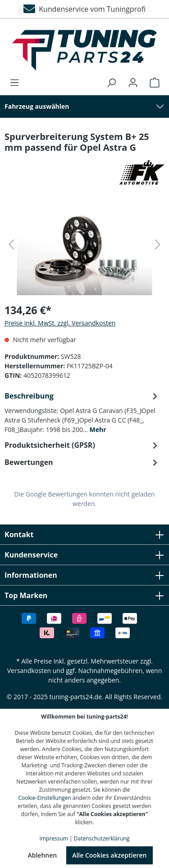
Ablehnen (42, 855)
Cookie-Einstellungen (45, 798)
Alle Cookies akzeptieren (109, 855)
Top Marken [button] (84, 595)
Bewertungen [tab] (82, 462)
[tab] (82, 412)
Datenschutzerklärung (102, 838)
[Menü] (17, 83)
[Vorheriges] (11, 244)
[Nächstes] (158, 244)
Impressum (54, 838)
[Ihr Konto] (133, 83)
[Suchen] (111, 83)
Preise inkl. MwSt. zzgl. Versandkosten (60, 323)
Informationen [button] (84, 575)
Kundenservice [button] (84, 555)
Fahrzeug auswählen (37, 106)
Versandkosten (29, 671)
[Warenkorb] (152, 83)
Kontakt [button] (84, 534)
